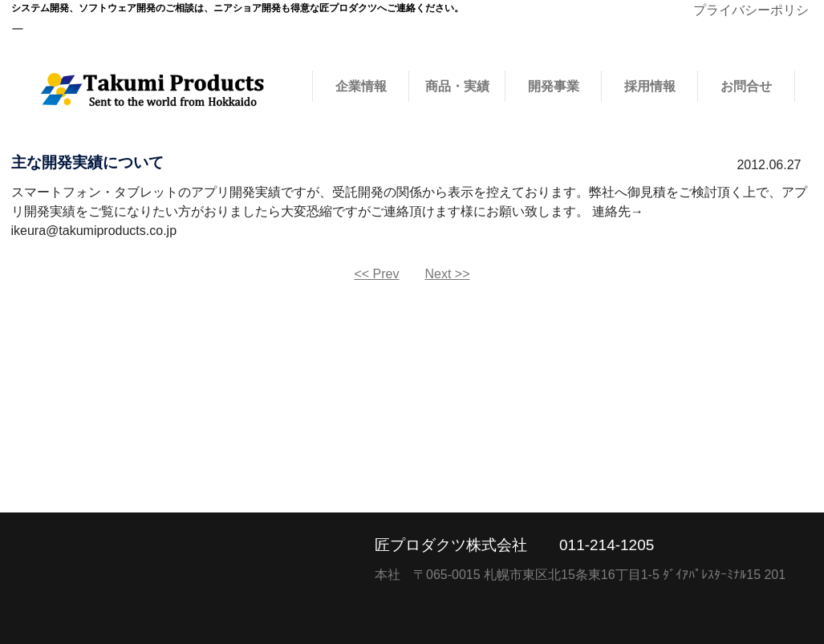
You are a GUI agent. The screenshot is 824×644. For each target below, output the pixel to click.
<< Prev (376, 274)
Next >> (448, 274)
